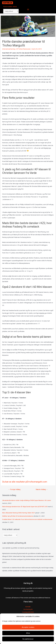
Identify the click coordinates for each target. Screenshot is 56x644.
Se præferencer (28, 639)
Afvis (28, 633)
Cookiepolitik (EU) (28, 612)
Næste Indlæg (42, 489)
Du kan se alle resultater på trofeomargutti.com (25, 482)
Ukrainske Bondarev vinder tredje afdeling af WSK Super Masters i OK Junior (27, 500)
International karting (9, 49)
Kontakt (28, 607)
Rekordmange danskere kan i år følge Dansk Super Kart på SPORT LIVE (25, 507)
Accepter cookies (28, 627)
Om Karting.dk (28, 609)
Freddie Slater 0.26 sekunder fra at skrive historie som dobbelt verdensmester (27, 519)
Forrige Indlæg (14, 489)
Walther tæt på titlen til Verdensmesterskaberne (18, 516)
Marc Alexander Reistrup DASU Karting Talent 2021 (19, 513)
